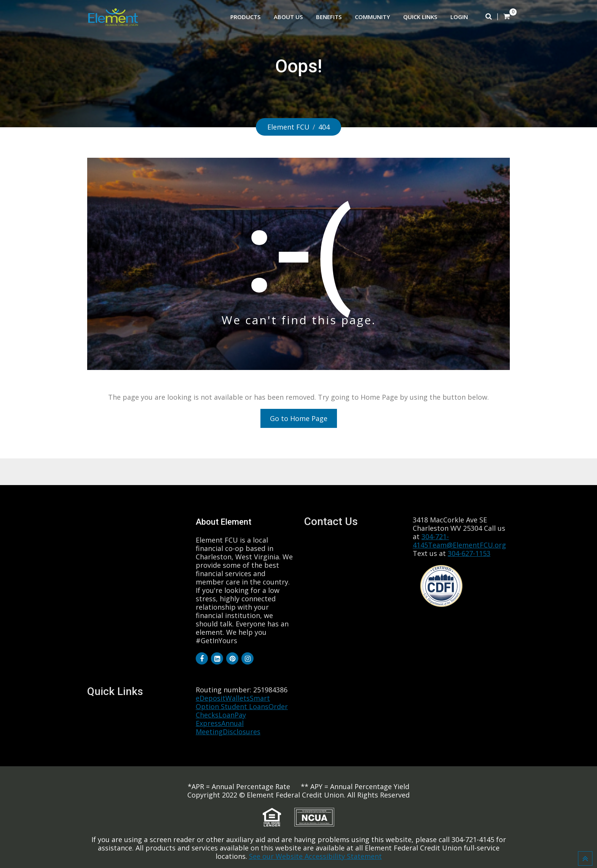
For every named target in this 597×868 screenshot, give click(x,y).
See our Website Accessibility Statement (315, 856)
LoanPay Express (221, 719)
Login (459, 17)
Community (372, 17)
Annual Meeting (220, 727)
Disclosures (242, 732)
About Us (288, 17)
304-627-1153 (469, 553)
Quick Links (420, 17)
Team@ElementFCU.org (467, 545)
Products (245, 17)
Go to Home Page (299, 418)
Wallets (238, 698)
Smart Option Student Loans (233, 702)
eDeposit (211, 698)
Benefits (329, 17)
